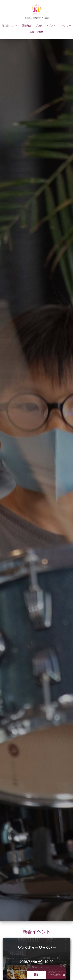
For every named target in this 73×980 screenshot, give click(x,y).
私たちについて (10, 25)
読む (37, 975)
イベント (51, 25)
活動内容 (27, 25)
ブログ (39, 25)
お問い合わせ (36, 32)
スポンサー (65, 25)
